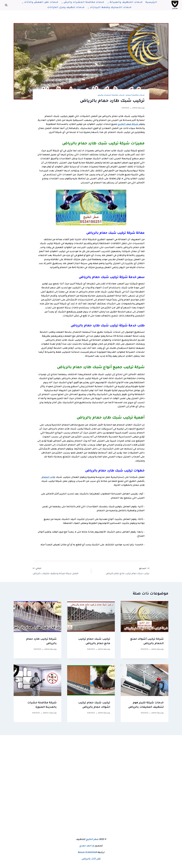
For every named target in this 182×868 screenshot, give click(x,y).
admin (135, 108)
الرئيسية (151, 2)
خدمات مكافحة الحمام (135, 95)
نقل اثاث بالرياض (91, 859)
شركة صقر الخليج (128, 124)
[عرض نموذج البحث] (6, 5)
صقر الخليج (92, 840)
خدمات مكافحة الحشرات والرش (111, 95)
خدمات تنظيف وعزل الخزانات (66, 8)
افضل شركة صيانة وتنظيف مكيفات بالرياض (61, 571)
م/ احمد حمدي (87, 846)
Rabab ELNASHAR (87, 853)
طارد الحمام (48, 477)
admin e (46, 713)
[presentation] (145, 617)
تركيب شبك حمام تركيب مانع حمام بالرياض (122, 571)
